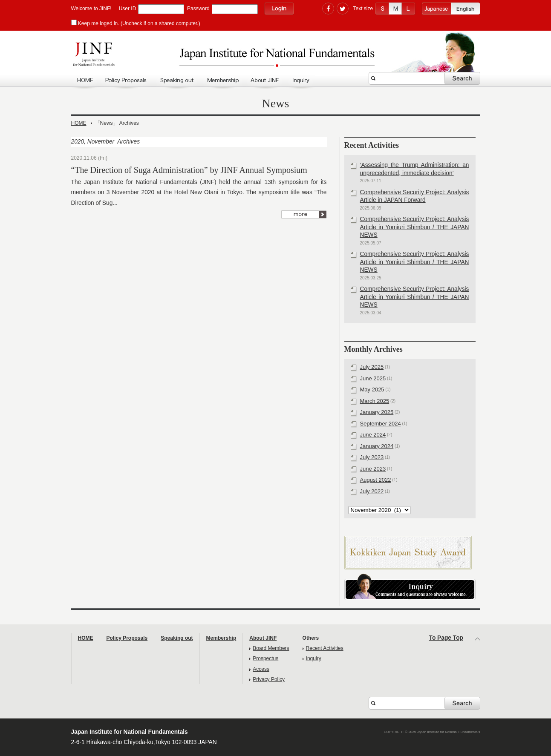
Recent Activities (325, 648)
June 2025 (373, 378)
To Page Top (446, 638)
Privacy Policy (269, 679)
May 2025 (372, 389)
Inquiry (301, 80)
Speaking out (177, 80)
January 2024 (377, 446)
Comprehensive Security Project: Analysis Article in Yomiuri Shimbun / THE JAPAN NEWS (415, 227)
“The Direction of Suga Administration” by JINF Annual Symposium (189, 170)
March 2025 (375, 401)
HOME (85, 80)
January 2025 (377, 412)
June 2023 (373, 469)
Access (261, 669)
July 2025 (372, 367)
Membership (222, 80)
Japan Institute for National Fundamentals (276, 57)
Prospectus (265, 658)
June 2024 (373, 435)
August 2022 (376, 480)
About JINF (266, 80)
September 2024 (381, 424)
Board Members (271, 648)
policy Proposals (127, 80)
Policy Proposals (127, 638)
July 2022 (372, 491)
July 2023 (372, 457)
